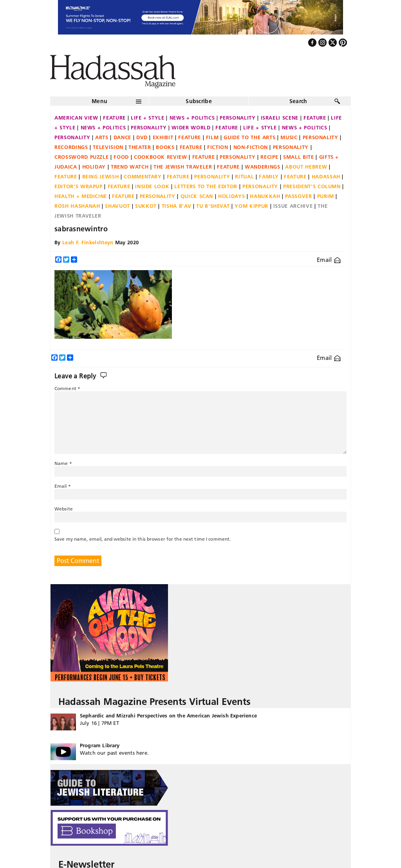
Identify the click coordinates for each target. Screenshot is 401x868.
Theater (140, 147)
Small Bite (299, 157)
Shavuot (117, 206)
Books (165, 147)
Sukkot (146, 206)
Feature (114, 118)
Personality (238, 118)
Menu (99, 101)
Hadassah (326, 176)
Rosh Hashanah (77, 206)
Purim (326, 196)
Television (108, 147)
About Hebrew (306, 167)
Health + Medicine (81, 196)
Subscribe (199, 101)
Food (121, 157)
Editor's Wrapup (79, 186)
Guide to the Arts (249, 137)
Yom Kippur (251, 206)
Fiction (218, 147)
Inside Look (152, 186)
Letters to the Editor (206, 186)
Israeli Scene (280, 118)
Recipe (269, 157)
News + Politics (192, 118)
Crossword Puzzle (81, 157)
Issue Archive (293, 206)
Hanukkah (265, 196)
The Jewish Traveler (183, 167)
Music (289, 137)
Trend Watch (130, 167)
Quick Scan (197, 196)
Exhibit (163, 137)
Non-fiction (251, 147)
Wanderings (263, 167)
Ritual (244, 176)
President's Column (312, 186)
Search (298, 101)
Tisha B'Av (177, 206)
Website (64, 509)
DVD (142, 137)
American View (76, 118)
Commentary (143, 176)
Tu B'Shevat (213, 206)
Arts (102, 137)
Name (63, 463)
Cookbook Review (161, 157)
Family (269, 176)
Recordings (71, 147)
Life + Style (148, 118)
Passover (298, 196)
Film (212, 137)
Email (329, 260)
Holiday (94, 167)
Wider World (191, 127)
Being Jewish (101, 176)
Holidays (231, 196)
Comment (67, 388)
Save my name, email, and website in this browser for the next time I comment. (143, 539)
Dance (122, 137)
